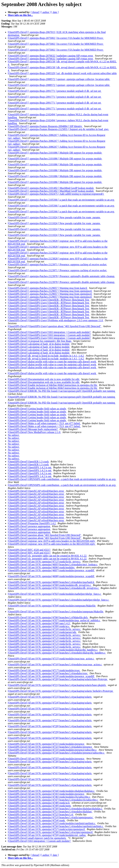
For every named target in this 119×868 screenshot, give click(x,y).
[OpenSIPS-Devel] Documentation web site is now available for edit (44, 379)
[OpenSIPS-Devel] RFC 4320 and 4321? (29, 550)
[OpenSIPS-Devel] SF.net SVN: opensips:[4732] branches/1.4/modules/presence (50, 747)
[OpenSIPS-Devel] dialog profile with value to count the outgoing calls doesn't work (52, 362)
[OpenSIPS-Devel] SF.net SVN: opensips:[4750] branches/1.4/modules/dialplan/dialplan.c (55, 809)
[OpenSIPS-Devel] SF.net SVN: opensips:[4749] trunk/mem (40, 806)
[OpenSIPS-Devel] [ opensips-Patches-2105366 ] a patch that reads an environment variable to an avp (61, 200)
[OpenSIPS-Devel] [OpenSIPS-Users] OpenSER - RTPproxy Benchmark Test (49, 300)
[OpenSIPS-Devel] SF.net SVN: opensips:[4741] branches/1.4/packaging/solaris (50, 773)
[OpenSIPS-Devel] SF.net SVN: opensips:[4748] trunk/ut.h (39, 803)
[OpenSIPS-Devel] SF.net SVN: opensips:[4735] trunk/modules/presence (46, 759)
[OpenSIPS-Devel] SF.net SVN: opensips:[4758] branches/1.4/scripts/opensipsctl (50, 832)
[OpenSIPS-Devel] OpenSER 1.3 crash (29, 462)
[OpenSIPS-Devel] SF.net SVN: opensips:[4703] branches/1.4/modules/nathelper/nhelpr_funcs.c (59, 600)
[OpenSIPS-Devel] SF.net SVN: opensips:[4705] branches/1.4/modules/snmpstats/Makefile (56, 612)
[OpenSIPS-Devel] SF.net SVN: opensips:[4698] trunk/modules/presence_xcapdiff (51, 576)
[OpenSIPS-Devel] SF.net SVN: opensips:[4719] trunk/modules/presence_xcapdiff (51, 676)
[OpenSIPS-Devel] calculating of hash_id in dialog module (39, 344)
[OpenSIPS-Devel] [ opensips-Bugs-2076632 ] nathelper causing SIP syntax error (51, 56)
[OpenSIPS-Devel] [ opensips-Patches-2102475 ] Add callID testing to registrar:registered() (56, 194)
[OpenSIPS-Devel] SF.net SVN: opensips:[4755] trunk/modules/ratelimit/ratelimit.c (52, 823)
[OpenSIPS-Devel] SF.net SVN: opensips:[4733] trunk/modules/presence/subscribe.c (53, 750)
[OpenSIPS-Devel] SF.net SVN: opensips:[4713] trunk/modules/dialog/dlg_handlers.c (53, 650)
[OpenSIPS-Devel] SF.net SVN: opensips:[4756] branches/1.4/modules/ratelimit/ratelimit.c (56, 826)
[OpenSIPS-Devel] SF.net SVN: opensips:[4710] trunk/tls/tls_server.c (45, 629)
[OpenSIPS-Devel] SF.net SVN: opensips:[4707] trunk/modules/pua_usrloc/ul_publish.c (54, 620)
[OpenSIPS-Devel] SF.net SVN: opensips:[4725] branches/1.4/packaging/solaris (50, 709)
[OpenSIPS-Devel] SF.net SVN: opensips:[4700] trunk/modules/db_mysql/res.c (50, 585)
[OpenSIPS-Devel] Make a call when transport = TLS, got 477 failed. (44, 423)
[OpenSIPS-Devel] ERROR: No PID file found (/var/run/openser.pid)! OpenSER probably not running (62, 391)
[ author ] (46, 12)
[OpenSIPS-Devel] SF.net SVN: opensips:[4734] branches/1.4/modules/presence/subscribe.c (56, 753)
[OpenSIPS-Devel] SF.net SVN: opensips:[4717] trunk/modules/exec (44, 670)
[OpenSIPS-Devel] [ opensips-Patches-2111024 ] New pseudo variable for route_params (54, 217)
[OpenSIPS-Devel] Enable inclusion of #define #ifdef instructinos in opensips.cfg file (53, 385)
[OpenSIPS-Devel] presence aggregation (29, 526)
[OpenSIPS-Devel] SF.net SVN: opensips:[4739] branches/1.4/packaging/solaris (50, 762)
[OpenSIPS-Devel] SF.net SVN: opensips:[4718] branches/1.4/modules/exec (48, 673)
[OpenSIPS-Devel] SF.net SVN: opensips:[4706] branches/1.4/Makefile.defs (48, 617)
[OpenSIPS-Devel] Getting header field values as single (37, 409)
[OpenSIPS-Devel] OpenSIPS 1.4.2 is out (30, 467)
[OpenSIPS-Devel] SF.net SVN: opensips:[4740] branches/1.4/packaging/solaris (50, 767)
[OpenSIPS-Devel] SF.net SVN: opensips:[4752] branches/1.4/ (41, 814)
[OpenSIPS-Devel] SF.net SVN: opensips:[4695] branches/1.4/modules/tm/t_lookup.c (53, 564)
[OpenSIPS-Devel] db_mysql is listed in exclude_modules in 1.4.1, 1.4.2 (46, 356)
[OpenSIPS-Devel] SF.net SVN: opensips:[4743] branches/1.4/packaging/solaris (50, 785)
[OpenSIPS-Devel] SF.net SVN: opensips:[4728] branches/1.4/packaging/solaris (50, 726)
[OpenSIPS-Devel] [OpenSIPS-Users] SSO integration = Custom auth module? (49, 332)
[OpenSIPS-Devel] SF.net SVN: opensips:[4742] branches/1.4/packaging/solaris (50, 779)
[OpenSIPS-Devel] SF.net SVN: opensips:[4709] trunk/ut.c (39, 626)
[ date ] (55, 12)
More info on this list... (20, 15)
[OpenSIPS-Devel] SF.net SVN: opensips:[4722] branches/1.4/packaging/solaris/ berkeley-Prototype (61, 691)
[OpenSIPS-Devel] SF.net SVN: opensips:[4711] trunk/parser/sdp (42, 632)
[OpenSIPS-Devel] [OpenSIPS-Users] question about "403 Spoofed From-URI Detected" (55, 326)
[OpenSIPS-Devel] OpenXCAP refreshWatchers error (36, 491)
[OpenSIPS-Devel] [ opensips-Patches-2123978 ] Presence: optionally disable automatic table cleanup (61, 276)
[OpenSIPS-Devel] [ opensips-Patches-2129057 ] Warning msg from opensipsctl (50, 291)
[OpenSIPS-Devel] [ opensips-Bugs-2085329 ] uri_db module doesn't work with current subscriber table (62, 73)
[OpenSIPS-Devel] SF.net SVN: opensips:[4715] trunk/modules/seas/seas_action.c (51, 659)
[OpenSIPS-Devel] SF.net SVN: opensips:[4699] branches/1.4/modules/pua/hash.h (51, 582)
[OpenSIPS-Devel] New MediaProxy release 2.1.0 (34, 432)
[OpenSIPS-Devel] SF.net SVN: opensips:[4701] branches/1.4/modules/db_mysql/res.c (54, 588)
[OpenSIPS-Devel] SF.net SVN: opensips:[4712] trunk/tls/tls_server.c (45, 562)
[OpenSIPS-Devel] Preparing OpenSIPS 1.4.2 (32, 523)
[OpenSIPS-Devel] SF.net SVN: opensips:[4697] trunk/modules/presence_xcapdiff (51, 570)
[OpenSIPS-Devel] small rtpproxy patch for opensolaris (37, 838)
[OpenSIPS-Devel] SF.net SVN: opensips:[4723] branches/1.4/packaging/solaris (50, 697)
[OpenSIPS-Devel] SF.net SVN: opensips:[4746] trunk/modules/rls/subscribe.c (49, 797)
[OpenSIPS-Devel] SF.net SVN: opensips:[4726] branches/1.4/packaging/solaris (50, 714)
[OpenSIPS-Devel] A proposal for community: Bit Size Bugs (40, 341)
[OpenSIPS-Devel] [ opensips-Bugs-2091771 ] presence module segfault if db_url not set (55, 91)
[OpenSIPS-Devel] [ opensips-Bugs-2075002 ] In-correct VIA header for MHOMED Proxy (56, 38)
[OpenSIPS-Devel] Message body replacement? (33, 429)
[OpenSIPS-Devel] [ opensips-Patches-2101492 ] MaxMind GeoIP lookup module (51, 188)
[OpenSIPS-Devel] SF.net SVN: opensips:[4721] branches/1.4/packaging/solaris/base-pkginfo (57, 685)
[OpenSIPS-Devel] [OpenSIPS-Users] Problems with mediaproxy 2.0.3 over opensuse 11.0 (56, 320)
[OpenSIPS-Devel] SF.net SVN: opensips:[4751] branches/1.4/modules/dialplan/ (50, 812)
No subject (14, 435)
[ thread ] (36, 12)
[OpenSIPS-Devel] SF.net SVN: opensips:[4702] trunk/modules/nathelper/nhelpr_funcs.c (55, 594)
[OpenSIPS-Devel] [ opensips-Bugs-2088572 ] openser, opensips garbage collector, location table (59, 79)
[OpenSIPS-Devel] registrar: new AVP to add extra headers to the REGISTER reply (52, 541)
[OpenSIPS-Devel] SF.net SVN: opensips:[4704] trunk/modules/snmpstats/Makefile (52, 606)
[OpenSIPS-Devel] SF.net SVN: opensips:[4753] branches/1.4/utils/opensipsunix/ (51, 817)
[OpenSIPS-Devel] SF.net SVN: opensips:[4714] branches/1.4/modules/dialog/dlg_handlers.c (57, 653)
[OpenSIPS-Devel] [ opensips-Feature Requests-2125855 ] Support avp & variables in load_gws (58, 129)
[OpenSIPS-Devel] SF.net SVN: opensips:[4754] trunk (37, 820)
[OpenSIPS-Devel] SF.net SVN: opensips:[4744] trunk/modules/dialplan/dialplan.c (51, 791)
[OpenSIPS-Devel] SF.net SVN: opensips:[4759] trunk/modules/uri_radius (47, 835)
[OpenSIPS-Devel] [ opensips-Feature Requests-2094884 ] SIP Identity (45, 126)
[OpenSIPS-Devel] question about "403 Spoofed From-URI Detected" (45, 535)
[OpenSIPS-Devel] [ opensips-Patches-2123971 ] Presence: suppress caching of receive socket (57, 264)
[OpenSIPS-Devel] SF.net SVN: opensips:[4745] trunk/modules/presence (46, 794)
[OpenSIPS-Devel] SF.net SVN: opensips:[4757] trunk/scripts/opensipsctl (47, 829)
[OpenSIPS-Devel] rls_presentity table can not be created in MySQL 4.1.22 (47, 556)
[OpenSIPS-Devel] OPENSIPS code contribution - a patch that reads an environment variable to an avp (62, 479)
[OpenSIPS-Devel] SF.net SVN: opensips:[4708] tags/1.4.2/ (39, 623)
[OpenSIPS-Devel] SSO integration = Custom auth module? (39, 841)
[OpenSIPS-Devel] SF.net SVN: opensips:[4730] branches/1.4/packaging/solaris (50, 738)
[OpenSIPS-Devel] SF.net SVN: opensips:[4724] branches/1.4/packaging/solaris (50, 703)
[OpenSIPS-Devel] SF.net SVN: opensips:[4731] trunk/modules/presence (46, 744)
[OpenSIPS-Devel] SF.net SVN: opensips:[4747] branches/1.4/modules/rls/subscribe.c (53, 800)
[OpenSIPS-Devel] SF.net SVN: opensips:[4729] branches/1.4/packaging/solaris (50, 732)
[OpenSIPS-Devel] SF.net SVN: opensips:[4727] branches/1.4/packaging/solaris (50, 720)
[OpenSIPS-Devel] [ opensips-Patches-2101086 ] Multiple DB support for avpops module (55, 153)
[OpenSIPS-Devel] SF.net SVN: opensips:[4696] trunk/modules (41, 567)
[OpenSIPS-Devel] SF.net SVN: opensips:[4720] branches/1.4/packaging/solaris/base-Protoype (58, 679)
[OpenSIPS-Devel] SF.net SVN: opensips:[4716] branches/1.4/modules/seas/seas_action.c (55, 664)
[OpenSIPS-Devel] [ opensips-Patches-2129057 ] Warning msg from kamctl (48, 288)
